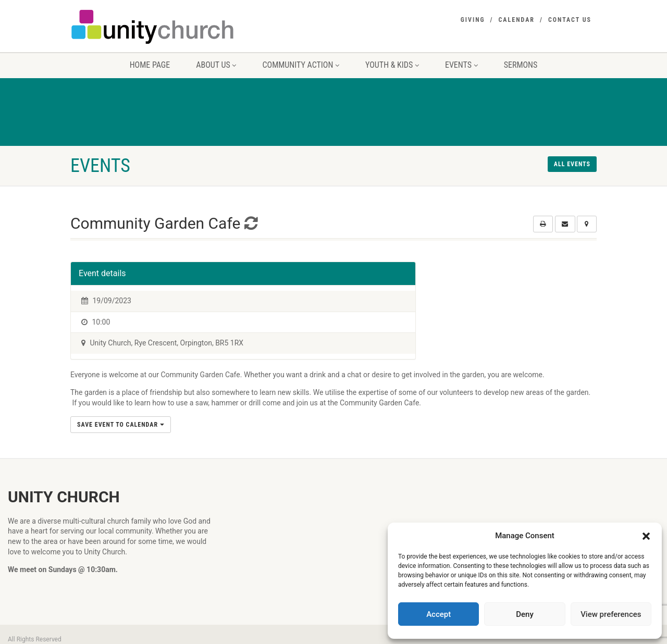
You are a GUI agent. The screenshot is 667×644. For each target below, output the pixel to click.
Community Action (301, 65)
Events (461, 65)
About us (216, 65)
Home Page (150, 65)
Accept (439, 614)
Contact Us (570, 20)
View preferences (611, 614)
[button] (646, 536)
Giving (473, 20)
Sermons (521, 65)
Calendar (517, 20)
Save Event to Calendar (121, 425)
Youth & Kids (392, 65)
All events (572, 164)
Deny (525, 614)
